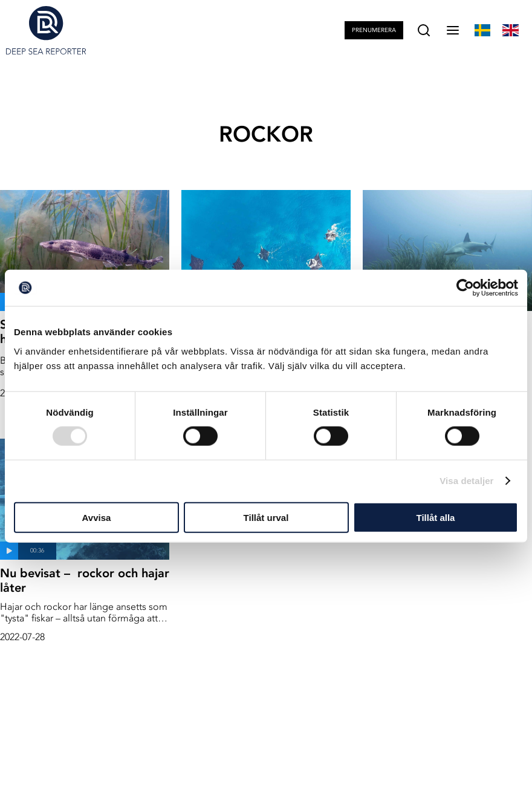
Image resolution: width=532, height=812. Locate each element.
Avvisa (97, 517)
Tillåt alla (436, 517)
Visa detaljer (466, 481)
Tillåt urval (266, 517)
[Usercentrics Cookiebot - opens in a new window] (465, 288)
